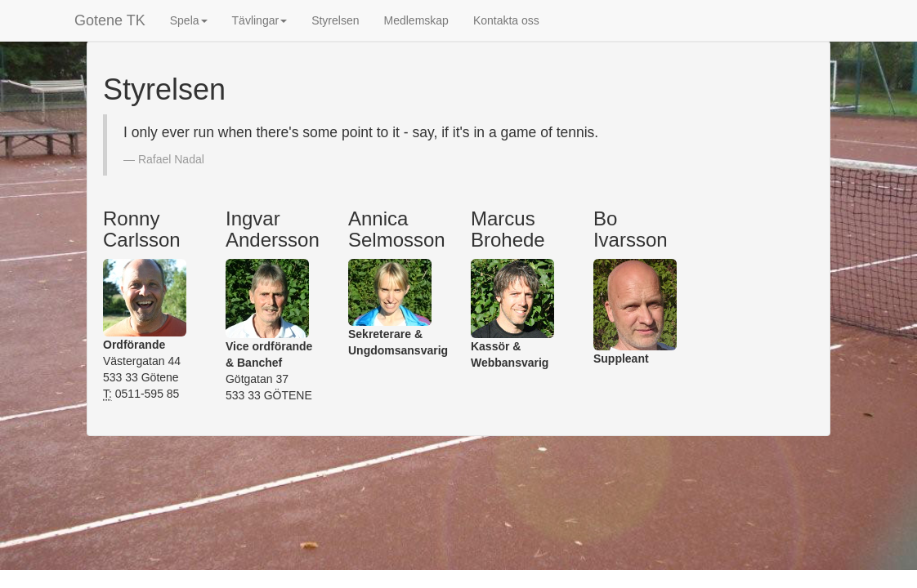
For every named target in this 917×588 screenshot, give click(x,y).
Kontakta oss (506, 20)
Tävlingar (260, 20)
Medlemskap (416, 20)
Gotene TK (110, 20)
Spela (189, 20)
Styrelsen (335, 20)
